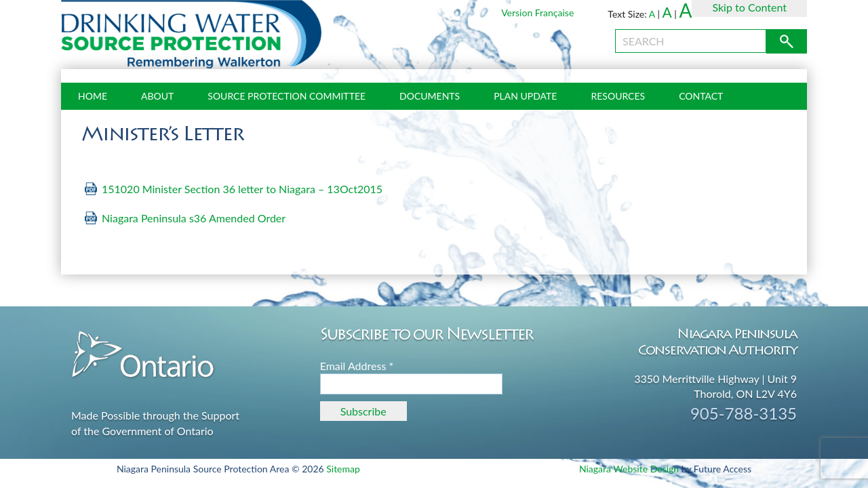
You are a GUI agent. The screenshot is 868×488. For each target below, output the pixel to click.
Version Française (537, 13)
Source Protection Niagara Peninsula (191, 35)
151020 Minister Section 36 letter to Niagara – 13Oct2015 (242, 189)
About (157, 96)
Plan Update (525, 96)
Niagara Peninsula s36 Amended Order (195, 218)
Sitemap (343, 469)
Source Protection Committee (287, 96)
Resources (618, 96)
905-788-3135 (744, 413)
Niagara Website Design (629, 469)
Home (93, 96)
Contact (701, 96)
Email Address (357, 366)
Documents (430, 96)
